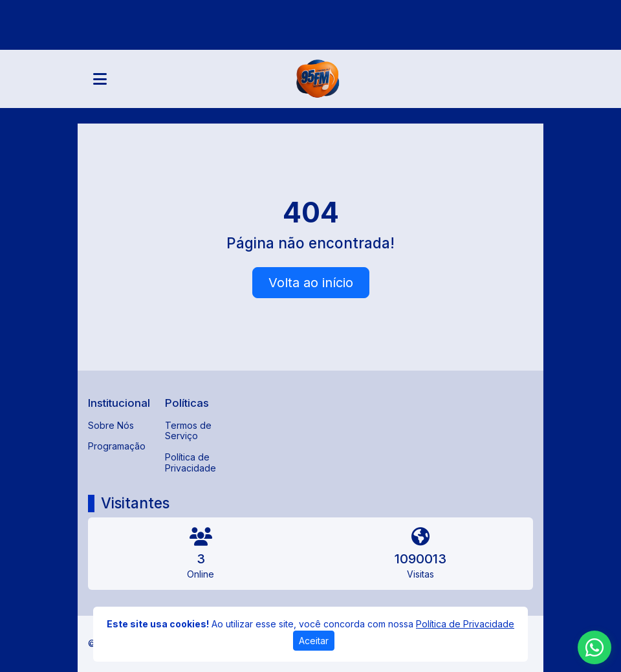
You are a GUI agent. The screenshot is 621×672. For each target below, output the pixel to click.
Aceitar (314, 641)
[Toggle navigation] (100, 79)
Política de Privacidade (191, 462)
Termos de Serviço (188, 431)
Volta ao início (311, 283)
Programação (117, 446)
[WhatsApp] (594, 647)
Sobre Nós (111, 425)
